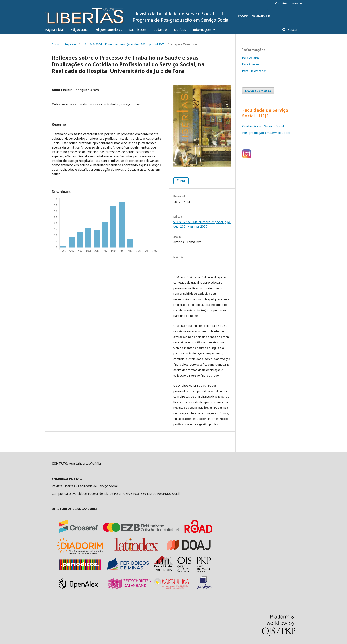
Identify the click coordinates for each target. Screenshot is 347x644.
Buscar (292, 30)
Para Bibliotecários (254, 71)
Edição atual (79, 30)
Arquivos (70, 44)
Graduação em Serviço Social (263, 126)
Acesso (297, 3)
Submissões (138, 30)
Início (55, 44)
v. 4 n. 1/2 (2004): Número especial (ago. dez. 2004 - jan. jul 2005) (124, 44)
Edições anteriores (109, 30)
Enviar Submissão (258, 91)
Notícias (180, 30)
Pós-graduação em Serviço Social (266, 133)
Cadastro (160, 30)
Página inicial (54, 30)
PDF (183, 181)
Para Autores (251, 64)
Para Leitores (251, 58)
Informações (203, 30)
